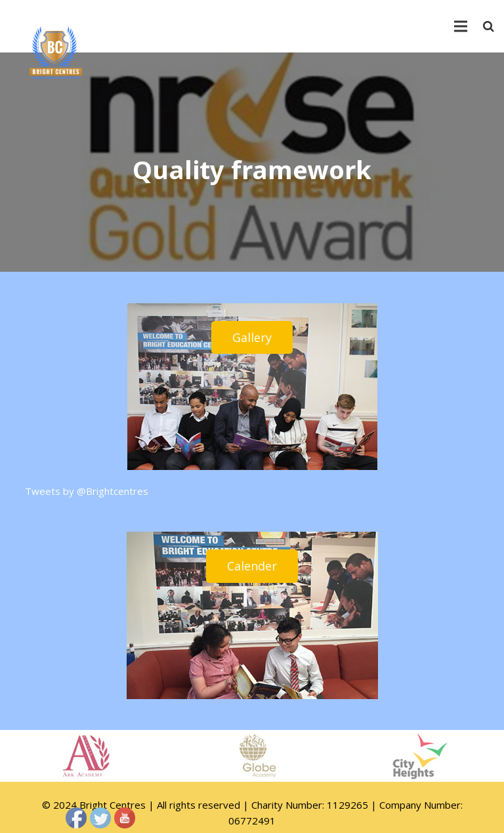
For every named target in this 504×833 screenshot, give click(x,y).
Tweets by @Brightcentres (87, 491)
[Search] (489, 26)
